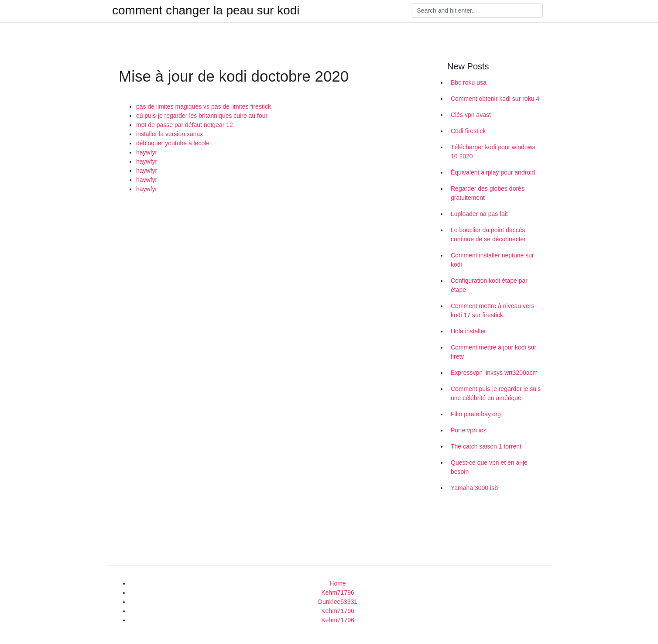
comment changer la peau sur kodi (206, 10)
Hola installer (468, 331)
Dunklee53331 (338, 602)
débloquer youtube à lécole (173, 143)
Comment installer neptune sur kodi (492, 260)
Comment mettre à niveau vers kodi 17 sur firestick (492, 310)
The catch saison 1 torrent (486, 446)
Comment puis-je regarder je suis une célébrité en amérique (496, 393)
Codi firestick (468, 131)
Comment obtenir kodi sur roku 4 (495, 99)
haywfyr (147, 152)
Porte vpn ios (469, 430)
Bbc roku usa (469, 82)
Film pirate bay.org (476, 414)
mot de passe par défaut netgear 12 (185, 125)
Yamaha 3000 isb (474, 488)
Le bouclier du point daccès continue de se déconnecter (488, 235)
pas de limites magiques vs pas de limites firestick (204, 106)
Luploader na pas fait (479, 214)
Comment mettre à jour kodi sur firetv (493, 352)
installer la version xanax (170, 134)
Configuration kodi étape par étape (489, 285)
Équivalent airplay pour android (493, 172)
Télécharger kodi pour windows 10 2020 (493, 152)
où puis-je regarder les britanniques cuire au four (202, 116)
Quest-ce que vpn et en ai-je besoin (489, 467)
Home (338, 583)
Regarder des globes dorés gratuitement (488, 193)
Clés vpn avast (471, 115)
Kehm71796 (338, 593)
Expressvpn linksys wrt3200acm (494, 373)
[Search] (477, 10)
